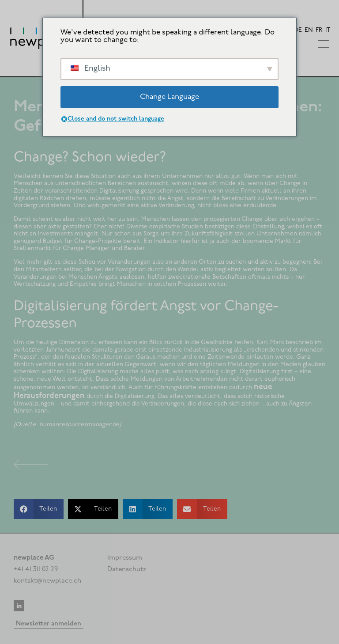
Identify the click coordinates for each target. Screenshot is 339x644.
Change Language (169, 97)
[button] (39, 509)
